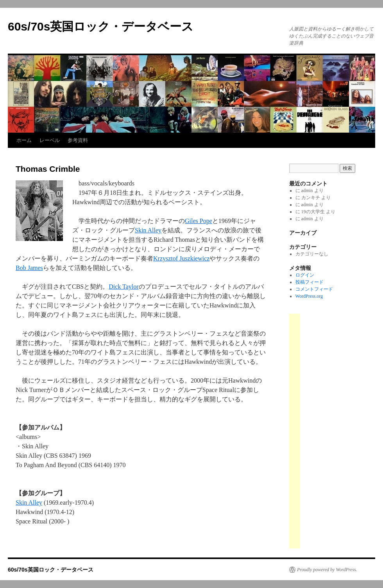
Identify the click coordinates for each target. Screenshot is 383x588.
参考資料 (78, 140)
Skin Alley (148, 230)
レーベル (50, 140)
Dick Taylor (123, 287)
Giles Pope (199, 221)
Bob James (29, 268)
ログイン (305, 275)
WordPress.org (309, 296)
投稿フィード (310, 282)
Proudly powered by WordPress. (327, 570)
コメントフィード (314, 289)
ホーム (24, 140)
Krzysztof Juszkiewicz (181, 258)
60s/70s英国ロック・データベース (101, 26)
